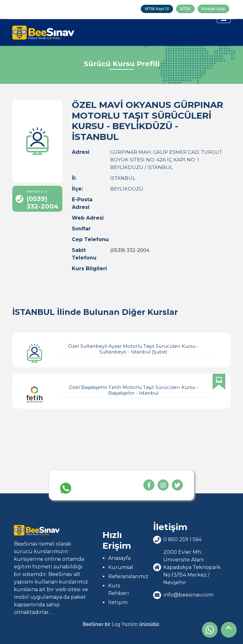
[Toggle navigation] (224, 18)
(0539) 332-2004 (130, 250)
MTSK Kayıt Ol (157, 9)
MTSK (185, 9)
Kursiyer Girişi (213, 9)
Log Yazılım (125, 624)
